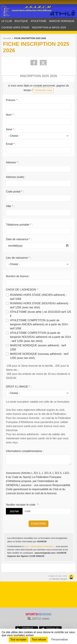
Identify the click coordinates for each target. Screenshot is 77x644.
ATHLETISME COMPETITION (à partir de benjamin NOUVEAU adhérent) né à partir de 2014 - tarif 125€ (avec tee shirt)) (40, 337)
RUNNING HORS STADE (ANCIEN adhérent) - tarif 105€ (38, 297)
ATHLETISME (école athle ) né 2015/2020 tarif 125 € (41, 314)
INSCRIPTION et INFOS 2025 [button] (49, 27)
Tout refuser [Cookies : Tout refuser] (39, 640)
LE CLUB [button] (7, 21)
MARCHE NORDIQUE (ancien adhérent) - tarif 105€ (38, 347)
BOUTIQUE (21, 21)
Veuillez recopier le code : (23, 505)
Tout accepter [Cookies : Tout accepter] (18, 640)
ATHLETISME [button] (38, 21)
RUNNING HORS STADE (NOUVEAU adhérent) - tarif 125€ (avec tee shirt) (40, 305)
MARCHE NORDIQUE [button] (62, 21)
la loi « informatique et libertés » (39, 546)
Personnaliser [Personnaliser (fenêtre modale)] (60, 640)
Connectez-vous (43, 90)
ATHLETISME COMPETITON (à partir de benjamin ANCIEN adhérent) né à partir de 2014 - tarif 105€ (40, 324)
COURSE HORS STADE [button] (15, 27)
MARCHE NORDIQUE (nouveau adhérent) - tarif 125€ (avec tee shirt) (39, 356)
